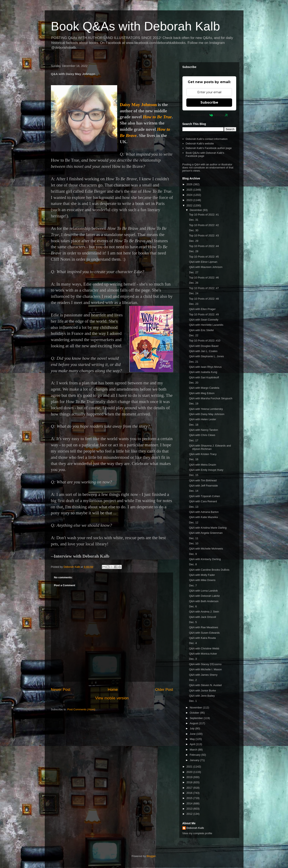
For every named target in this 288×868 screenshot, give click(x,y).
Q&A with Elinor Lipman (203, 262)
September (197, 718)
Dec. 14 (194, 491)
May (193, 739)
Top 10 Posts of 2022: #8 (204, 299)
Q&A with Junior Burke (202, 691)
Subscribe (209, 102)
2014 (190, 803)
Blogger (151, 856)
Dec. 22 (194, 335)
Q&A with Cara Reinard (203, 501)
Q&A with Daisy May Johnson (207, 414)
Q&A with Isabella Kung (203, 372)
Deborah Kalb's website (200, 143)
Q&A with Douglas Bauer (204, 346)
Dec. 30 (194, 230)
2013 (190, 809)
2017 (190, 788)
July (192, 728)
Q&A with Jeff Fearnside (203, 486)
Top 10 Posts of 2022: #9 (204, 314)
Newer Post (61, 690)
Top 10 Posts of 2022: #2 (204, 225)
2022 (190, 205)
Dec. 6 (193, 606)
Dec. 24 (194, 293)
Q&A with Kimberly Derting (205, 559)
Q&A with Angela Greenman (206, 533)
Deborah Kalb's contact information (207, 139)
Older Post (164, 690)
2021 (190, 767)
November (196, 708)
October (195, 713)
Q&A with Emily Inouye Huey (206, 470)
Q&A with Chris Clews (202, 435)
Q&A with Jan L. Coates (203, 351)
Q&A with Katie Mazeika (203, 517)
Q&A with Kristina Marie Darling (208, 528)
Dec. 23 (194, 304)
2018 (190, 782)
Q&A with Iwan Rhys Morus (205, 367)
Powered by (209, 115)
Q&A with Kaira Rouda (202, 638)
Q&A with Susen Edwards (204, 633)
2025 (190, 190)
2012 (190, 814)
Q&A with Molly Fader (202, 575)
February (195, 755)
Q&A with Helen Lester (203, 419)
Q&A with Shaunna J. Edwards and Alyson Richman (210, 447)
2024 (190, 195)
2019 (190, 777)
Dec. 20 (194, 383)
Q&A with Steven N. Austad (205, 685)
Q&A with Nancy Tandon (204, 430)
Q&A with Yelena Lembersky (206, 409)
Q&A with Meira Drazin (203, 465)
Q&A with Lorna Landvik (203, 591)
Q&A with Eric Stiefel (201, 330)
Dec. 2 (193, 680)
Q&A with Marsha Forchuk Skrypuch (211, 398)
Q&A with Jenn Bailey (202, 696)
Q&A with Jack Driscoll (202, 617)
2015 (190, 798)
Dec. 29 (194, 241)
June (193, 734)
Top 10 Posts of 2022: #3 (204, 235)
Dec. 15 (194, 475)
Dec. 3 (193, 659)
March (194, 750)
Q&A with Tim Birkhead (203, 480)
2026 (190, 184)
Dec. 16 (194, 459)
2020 (190, 772)
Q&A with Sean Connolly (204, 320)
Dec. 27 (194, 272)
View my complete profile (197, 833)
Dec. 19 (194, 404)
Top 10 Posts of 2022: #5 (204, 257)
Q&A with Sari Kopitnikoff (204, 377)
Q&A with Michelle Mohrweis (206, 549)
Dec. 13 (194, 507)
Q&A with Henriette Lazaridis (206, 325)
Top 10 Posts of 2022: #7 (204, 288)
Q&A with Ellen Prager (202, 309)
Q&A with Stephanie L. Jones (206, 356)
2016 (190, 793)
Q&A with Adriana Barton (204, 512)
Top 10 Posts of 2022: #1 (204, 215)
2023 (190, 200)
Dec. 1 (193, 701)
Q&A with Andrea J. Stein (204, 612)
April (193, 744)
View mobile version (112, 698)
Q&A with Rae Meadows (204, 627)
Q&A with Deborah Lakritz (204, 596)
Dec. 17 (194, 440)
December (196, 210)
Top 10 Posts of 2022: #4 (204, 246)
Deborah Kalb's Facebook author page (209, 148)
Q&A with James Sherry (203, 675)
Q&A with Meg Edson (202, 393)
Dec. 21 (194, 362)
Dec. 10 (194, 543)
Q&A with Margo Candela (204, 388)
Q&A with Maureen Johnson (206, 267)
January (195, 760)
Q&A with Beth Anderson (204, 601)
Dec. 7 (193, 585)
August (194, 723)
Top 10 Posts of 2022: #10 (205, 341)
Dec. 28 (194, 251)
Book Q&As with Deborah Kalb (136, 26)
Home (113, 690)
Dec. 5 (193, 622)
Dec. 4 (193, 643)
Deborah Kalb (195, 828)
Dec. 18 (194, 425)
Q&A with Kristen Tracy (203, 454)
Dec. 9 (193, 554)
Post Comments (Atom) (81, 709)
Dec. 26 (194, 283)
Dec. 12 (194, 522)
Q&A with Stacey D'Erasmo (205, 664)
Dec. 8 (193, 564)
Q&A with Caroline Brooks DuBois (209, 570)
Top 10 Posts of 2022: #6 (204, 278)
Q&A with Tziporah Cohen (204, 496)
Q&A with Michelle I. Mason (205, 669)
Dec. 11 (194, 538)
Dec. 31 (194, 220)
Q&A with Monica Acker (203, 654)
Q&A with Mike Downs (202, 580)
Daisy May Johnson (138, 105)
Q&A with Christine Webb (204, 648)
